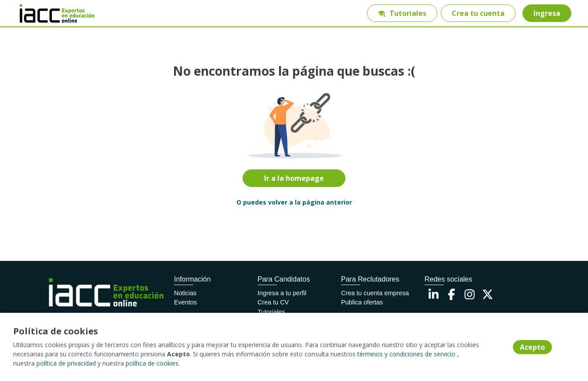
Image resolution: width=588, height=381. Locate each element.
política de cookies (152, 363)
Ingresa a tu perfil (282, 293)
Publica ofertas (362, 302)
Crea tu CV (273, 302)
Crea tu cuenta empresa (375, 293)
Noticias (185, 293)
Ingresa (547, 13)
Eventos (185, 302)
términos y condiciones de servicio (406, 354)
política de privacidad (66, 363)
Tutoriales (402, 13)
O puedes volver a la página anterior (294, 202)
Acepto (532, 347)
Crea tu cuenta (478, 13)
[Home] (51, 13)
